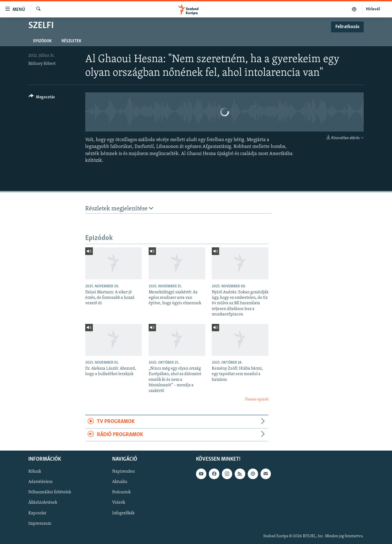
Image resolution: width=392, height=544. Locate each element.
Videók (119, 503)
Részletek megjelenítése (119, 209)
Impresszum (40, 524)
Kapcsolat (37, 513)
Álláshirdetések (43, 503)
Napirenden (123, 472)
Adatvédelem (40, 482)
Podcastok (121, 493)
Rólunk (35, 472)
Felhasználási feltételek (50, 493)
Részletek (71, 41)
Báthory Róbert (42, 64)
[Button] (42, 98)
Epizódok (42, 41)
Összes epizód (257, 399)
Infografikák (123, 513)
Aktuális (120, 482)
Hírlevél (373, 9)
